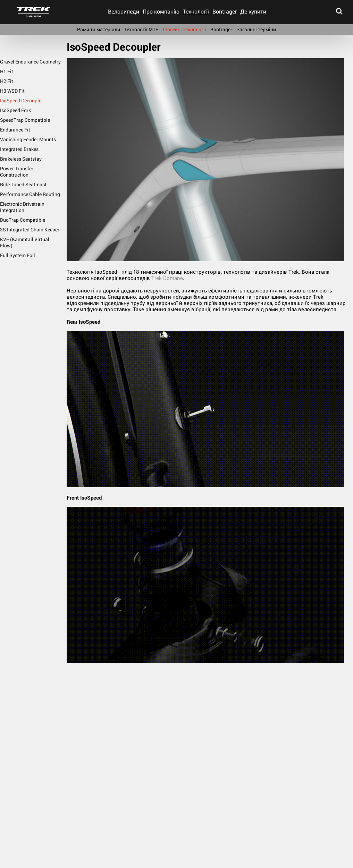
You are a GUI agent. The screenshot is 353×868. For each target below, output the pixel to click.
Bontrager (225, 11)
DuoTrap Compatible (23, 220)
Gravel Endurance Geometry (30, 62)
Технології (196, 11)
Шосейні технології (184, 29)
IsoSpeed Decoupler (22, 100)
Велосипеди (124, 11)
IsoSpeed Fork (15, 110)
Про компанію (161, 11)
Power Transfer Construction (17, 172)
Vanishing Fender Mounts (28, 139)
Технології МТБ (141, 29)
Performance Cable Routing (30, 194)
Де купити (253, 11)
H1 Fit (7, 71)
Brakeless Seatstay (21, 159)
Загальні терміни (256, 29)
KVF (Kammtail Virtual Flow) (25, 242)
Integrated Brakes (19, 149)
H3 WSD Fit (12, 91)
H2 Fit (7, 81)
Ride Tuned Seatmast (23, 184)
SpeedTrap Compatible (25, 120)
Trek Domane (167, 278)
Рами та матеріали (99, 29)
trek (33, 12)
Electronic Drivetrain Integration (22, 207)
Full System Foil (18, 255)
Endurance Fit (15, 130)
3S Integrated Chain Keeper (30, 229)
